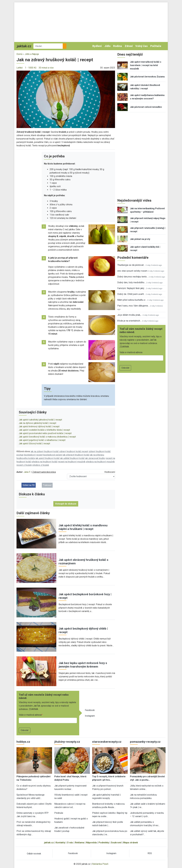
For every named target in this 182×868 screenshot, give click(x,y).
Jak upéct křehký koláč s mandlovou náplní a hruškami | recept (83, 527)
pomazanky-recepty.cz (145, 742)
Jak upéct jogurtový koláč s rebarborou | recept (42, 440)
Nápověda (91, 843)
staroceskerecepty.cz (107, 742)
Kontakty (60, 843)
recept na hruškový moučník (72, 462)
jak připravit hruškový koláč (76, 455)
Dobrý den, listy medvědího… (132, 282)
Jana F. (27, 472)
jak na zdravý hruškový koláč (45, 451)
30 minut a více (46, 68)
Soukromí (116, 843)
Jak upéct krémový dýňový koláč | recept (39, 426)
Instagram (90, 716)
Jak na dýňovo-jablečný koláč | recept (37, 423)
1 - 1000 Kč (31, 68)
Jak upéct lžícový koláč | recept (34, 443)
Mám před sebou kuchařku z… (132, 300)
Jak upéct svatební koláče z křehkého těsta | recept (44, 430)
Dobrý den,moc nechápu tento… (133, 277)
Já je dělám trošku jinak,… (130, 315)
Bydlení (97, 46)
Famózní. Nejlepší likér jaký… (131, 288)
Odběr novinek (34, 854)
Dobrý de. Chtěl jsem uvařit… (131, 294)
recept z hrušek (24, 465)
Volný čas (141, 46)
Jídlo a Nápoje (32, 54)
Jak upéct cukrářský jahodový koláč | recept (40, 420)
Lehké (20, 68)
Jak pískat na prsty (140, 239)
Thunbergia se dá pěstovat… (131, 265)
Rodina (118, 46)
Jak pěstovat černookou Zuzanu (147, 77)
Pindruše (59, 813)
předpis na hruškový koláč (45, 462)
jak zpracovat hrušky (95, 458)
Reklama (80, 843)
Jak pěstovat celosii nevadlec (146, 107)
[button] (66, 99)
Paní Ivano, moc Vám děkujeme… (133, 306)
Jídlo (107, 46)
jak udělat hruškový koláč (72, 458)
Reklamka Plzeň (100, 864)
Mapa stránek (131, 843)
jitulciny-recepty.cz (67, 742)
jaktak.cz (49, 843)
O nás (70, 843)
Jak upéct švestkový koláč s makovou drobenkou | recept (47, 437)
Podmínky (104, 843)
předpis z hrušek (41, 465)
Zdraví (129, 46)
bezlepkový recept (33, 455)
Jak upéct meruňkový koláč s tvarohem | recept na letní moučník (146, 65)
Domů (19, 54)
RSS (150, 853)
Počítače (156, 46)
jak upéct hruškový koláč (48, 458)
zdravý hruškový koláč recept (74, 451)
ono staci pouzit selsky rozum (132, 271)
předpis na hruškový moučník (100, 462)
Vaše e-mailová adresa (30, 715)
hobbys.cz (23, 742)
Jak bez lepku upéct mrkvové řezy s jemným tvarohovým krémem (83, 665)
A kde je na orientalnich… (129, 321)
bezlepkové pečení (53, 455)
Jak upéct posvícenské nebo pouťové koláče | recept (45, 433)
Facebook (90, 710)
